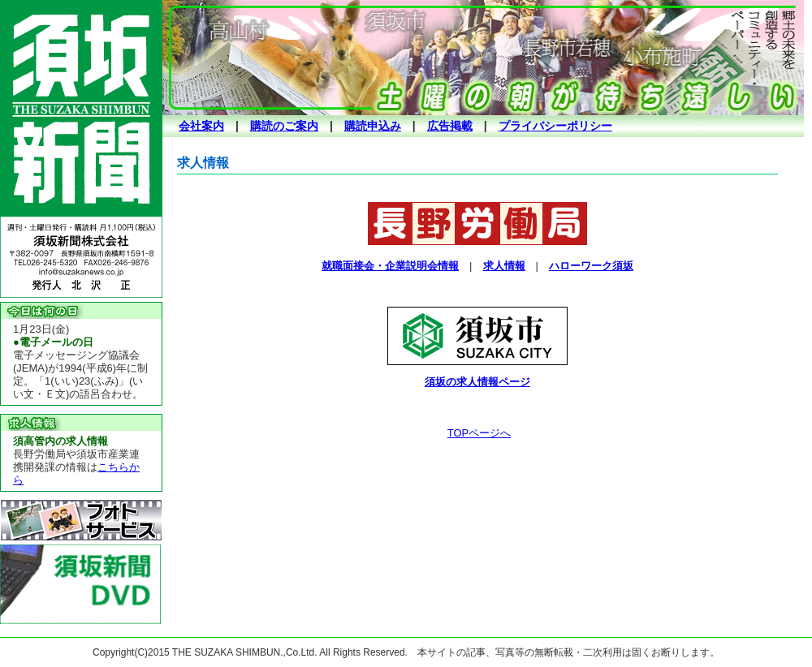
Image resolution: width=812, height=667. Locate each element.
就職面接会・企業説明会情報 (390, 266)
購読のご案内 (284, 126)
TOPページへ (479, 433)
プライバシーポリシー (555, 126)
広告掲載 (450, 126)
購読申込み (373, 126)
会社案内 (201, 126)
